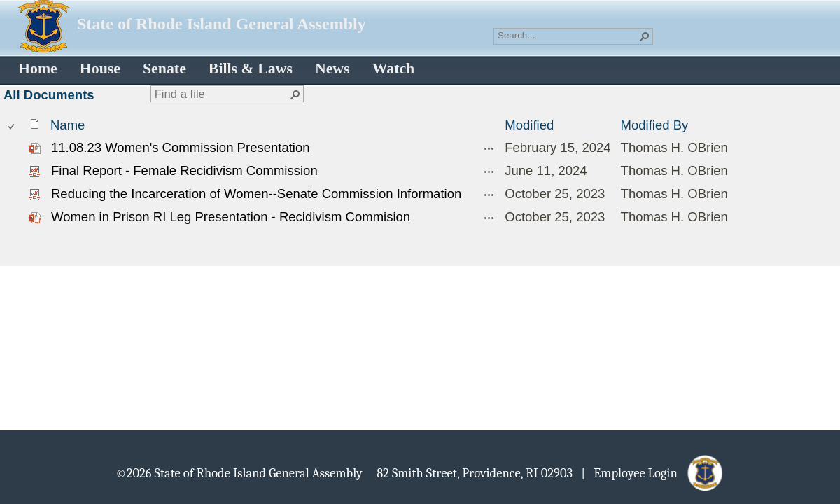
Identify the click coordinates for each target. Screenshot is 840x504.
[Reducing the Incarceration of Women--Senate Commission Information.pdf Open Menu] (489, 195)
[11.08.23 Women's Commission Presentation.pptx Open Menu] (489, 148)
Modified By (655, 125)
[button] (645, 36)
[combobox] (568, 35)
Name (68, 125)
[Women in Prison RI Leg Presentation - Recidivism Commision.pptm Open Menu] (489, 218)
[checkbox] (12, 126)
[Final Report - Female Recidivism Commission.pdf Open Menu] (489, 171)
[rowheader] (15, 148)
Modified (529, 125)
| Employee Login (633, 472)
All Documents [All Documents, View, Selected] (49, 95)
